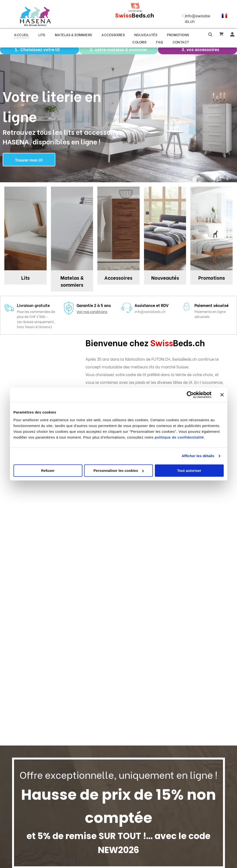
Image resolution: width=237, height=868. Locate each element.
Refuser (48, 471)
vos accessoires (203, 49)
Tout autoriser (189, 471)
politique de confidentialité (179, 437)
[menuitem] (21, 34)
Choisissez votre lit (40, 49)
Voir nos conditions (92, 311)
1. (17, 49)
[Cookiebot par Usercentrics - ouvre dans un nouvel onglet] (190, 395)
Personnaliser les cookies (119, 471)
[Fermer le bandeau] (222, 395)
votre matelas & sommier (121, 49)
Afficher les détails (198, 456)
